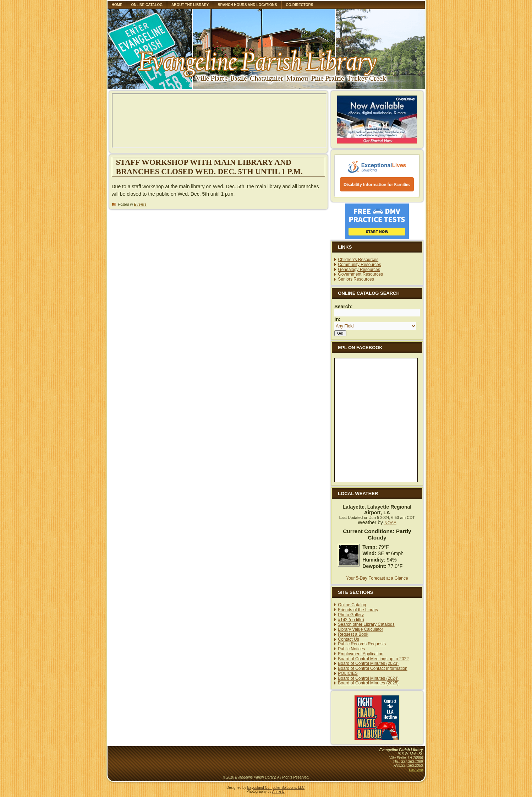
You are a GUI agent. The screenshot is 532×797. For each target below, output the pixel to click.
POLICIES (348, 673)
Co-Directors (299, 5)
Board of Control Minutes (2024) (368, 678)
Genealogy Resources (359, 270)
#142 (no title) (351, 620)
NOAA (390, 523)
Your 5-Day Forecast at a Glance (377, 578)
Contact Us (348, 639)
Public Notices (351, 649)
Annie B (278, 791)
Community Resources (359, 265)
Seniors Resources (356, 279)
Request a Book (353, 634)
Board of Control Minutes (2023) (368, 663)
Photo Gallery (351, 615)
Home (117, 5)
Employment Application (361, 654)
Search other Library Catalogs (366, 624)
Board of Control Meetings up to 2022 (373, 659)
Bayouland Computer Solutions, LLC (276, 788)
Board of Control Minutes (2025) (368, 683)
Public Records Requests (362, 644)
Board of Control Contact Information (372, 668)
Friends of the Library (358, 610)
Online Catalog (147, 5)
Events (140, 204)
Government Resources (360, 274)
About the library (190, 5)
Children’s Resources (358, 260)
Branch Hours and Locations (247, 5)
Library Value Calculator (360, 629)
